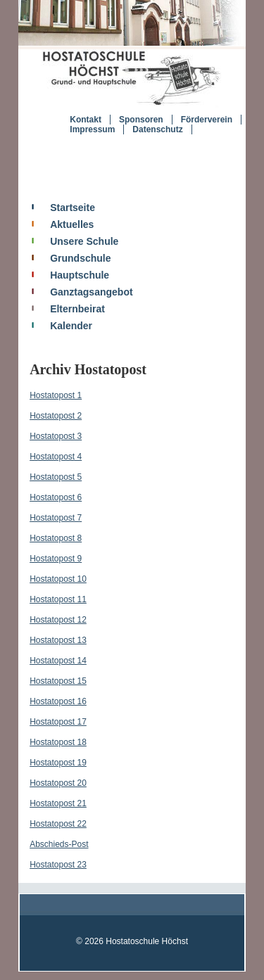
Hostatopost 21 (58, 803)
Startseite (73, 208)
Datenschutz (157, 129)
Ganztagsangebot (91, 292)
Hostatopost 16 (58, 701)
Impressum (92, 129)
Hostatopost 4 (56, 457)
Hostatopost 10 (58, 579)
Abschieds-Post (59, 844)
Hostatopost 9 (56, 559)
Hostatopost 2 (56, 416)
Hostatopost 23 (58, 865)
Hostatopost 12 (58, 620)
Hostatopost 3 (56, 436)
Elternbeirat (77, 309)
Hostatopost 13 (58, 640)
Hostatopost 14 (58, 661)
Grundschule (80, 258)
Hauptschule (80, 275)
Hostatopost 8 (56, 538)
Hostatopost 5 (56, 477)
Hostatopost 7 (56, 518)
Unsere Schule (84, 241)
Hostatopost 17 (58, 722)
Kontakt (86, 120)
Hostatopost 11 (58, 599)
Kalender (71, 326)
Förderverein (207, 120)
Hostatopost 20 (58, 783)
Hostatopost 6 (56, 497)
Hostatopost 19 (58, 763)
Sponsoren (141, 120)
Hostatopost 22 (58, 824)
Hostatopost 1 (56, 395)
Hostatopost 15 (58, 681)
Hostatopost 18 (58, 742)
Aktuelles (72, 224)
